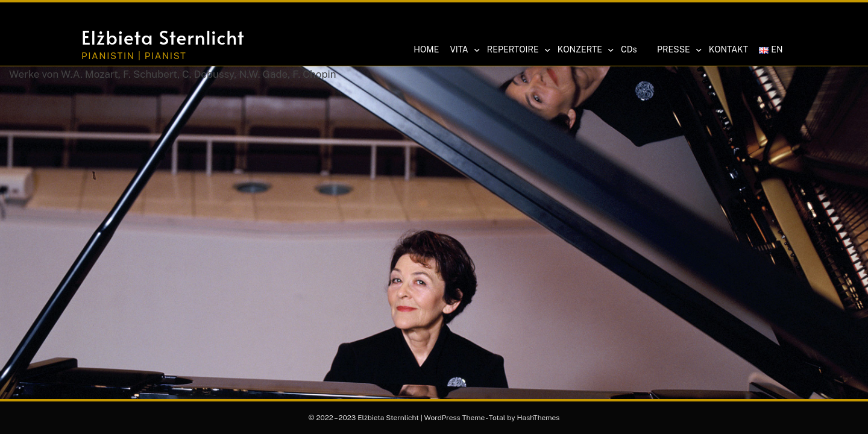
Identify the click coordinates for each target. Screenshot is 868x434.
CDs (629, 49)
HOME (426, 49)
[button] (709, 22)
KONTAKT (728, 49)
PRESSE (679, 50)
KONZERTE (585, 50)
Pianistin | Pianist (134, 56)
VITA (464, 50)
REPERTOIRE (518, 50)
